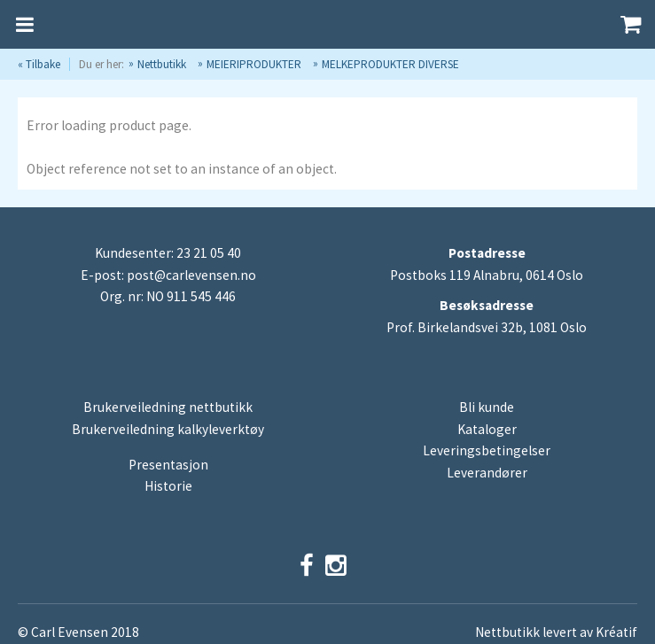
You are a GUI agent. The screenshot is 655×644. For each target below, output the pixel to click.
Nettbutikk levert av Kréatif (556, 632)
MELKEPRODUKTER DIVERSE (390, 64)
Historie (168, 486)
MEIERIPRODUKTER (254, 64)
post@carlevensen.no (191, 275)
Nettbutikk (162, 64)
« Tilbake (39, 64)
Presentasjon (168, 465)
